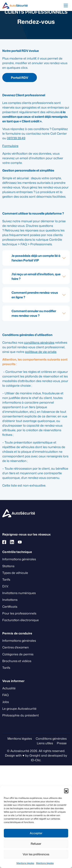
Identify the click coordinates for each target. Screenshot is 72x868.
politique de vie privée (41, 352)
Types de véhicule (15, 573)
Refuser (36, 844)
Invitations (10, 600)
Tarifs (6, 579)
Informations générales (19, 559)
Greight (35, 755)
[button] (66, 791)
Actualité (9, 688)
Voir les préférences (36, 854)
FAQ (5, 695)
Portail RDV (20, 78)
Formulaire (10, 146)
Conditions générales (51, 739)
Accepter (36, 833)
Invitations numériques (19, 593)
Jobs (6, 702)
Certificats (10, 607)
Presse (62, 743)
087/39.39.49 (16, 138)
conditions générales (39, 342)
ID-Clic (36, 760)
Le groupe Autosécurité (19, 709)
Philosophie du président (21, 715)
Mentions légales (25, 863)
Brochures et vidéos (17, 661)
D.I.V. (5, 586)
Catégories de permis (18, 654)
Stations (8, 566)
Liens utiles (45, 743)
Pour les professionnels (19, 613)
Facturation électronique (21, 620)
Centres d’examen (16, 647)
